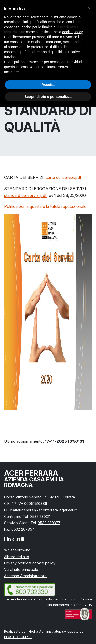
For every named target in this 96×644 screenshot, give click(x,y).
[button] (89, 8)
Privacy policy (16, 563)
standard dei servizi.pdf (25, 195)
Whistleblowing (17, 550)
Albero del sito (17, 557)
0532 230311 (40, 516)
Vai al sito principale (21, 569)
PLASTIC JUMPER (18, 637)
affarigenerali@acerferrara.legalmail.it (45, 510)
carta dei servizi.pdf (63, 177)
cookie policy (44, 563)
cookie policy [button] (72, 32)
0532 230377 (49, 523)
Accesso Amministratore (25, 576)
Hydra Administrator (44, 631)
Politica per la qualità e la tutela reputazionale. (46, 206)
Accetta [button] (48, 85)
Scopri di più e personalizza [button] (48, 97)
